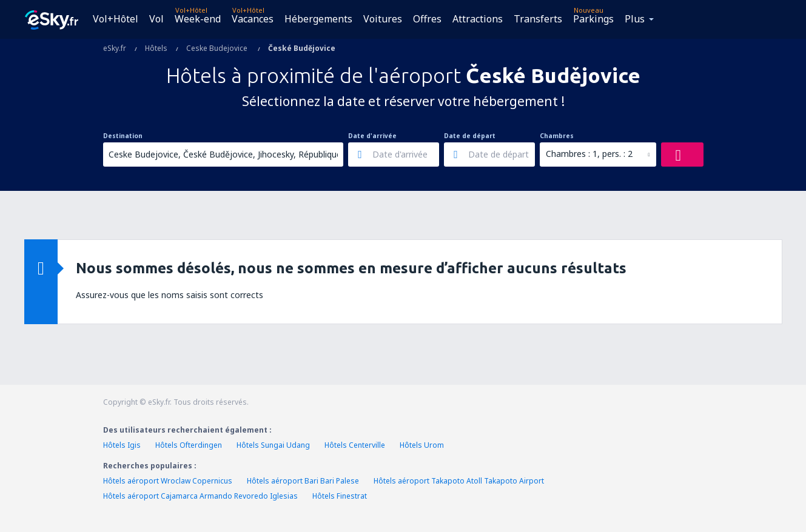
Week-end (198, 19)
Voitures (383, 19)
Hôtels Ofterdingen (189, 445)
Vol (156, 19)
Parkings (593, 19)
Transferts (538, 19)
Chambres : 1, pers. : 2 (589, 154)
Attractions (478, 19)
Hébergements (318, 19)
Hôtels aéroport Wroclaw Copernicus (168, 481)
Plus (635, 19)
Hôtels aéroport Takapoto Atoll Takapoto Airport (459, 481)
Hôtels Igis (122, 445)
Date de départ (470, 136)
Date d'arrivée (372, 136)
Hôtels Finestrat (340, 496)
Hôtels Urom (422, 445)
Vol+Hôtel (116, 19)
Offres (427, 19)
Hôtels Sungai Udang (273, 445)
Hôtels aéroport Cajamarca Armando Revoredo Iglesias (200, 496)
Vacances (253, 19)
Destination (123, 136)
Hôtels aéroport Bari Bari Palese (303, 481)
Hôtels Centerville (355, 445)
